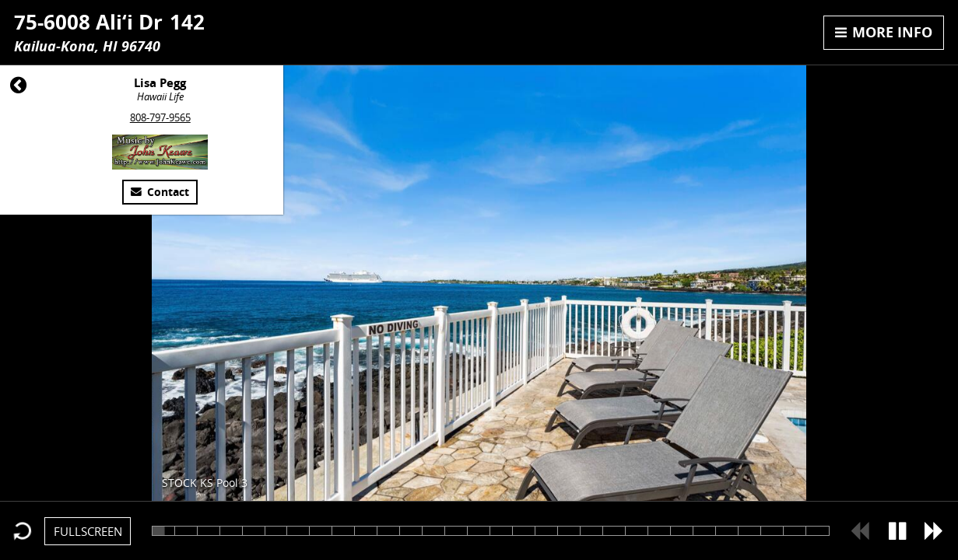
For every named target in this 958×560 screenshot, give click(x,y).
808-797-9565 (160, 117)
